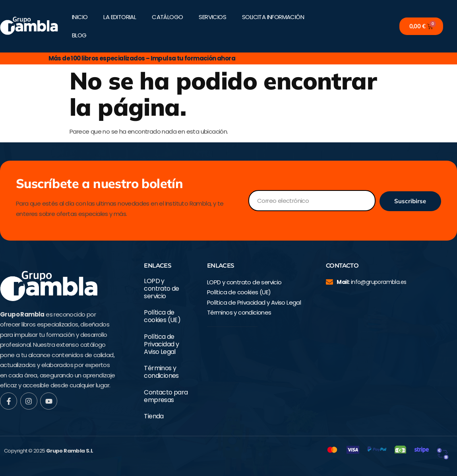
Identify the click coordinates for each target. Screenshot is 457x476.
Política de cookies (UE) (162, 316)
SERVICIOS (212, 17)
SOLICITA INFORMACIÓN (273, 17)
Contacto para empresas (166, 396)
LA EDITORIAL (120, 17)
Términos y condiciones (161, 372)
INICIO (80, 17)
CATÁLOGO (167, 17)
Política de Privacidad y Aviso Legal (161, 344)
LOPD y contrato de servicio (161, 289)
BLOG (79, 35)
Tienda (154, 416)
